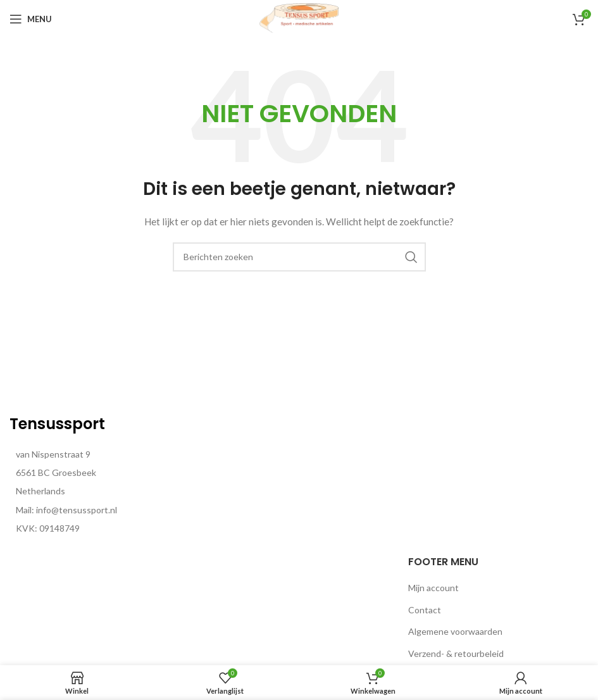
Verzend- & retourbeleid (456, 653)
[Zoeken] (299, 257)
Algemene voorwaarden (455, 631)
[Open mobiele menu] (31, 19)
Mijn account (433, 588)
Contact (425, 610)
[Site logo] (299, 18)
